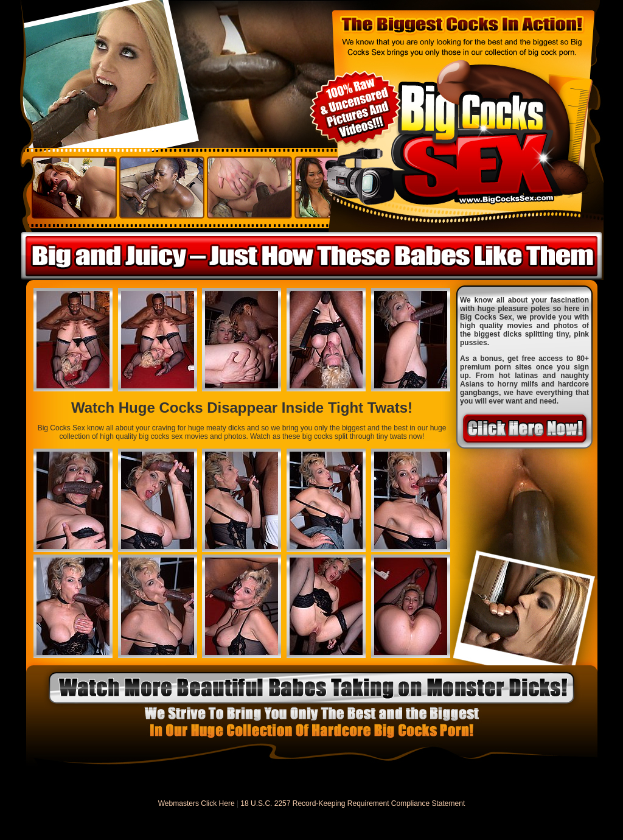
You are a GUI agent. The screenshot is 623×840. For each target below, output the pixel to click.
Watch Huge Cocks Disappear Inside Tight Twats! (242, 408)
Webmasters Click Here (197, 803)
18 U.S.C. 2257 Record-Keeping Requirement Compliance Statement (353, 803)
